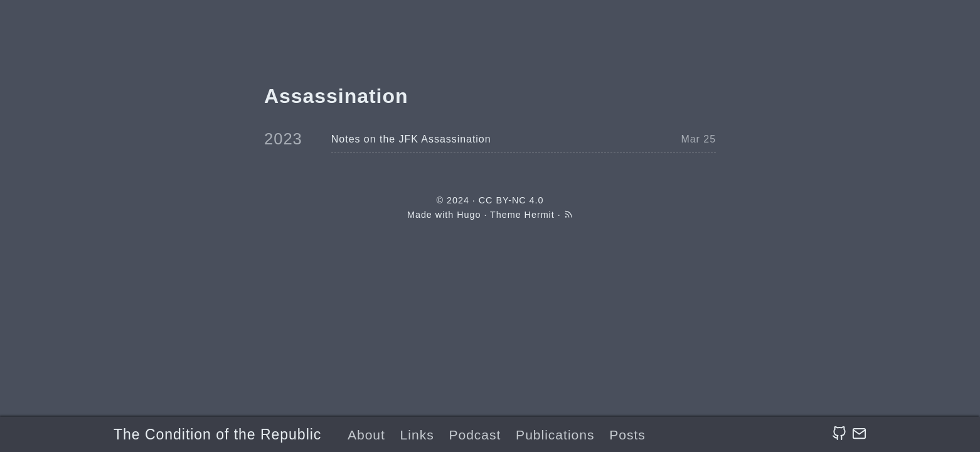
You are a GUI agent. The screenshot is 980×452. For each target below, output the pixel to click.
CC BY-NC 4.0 (511, 200)
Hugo (469, 215)
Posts (627, 435)
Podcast (475, 435)
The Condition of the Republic (217, 434)
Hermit (540, 215)
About (366, 435)
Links (417, 435)
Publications (555, 435)
